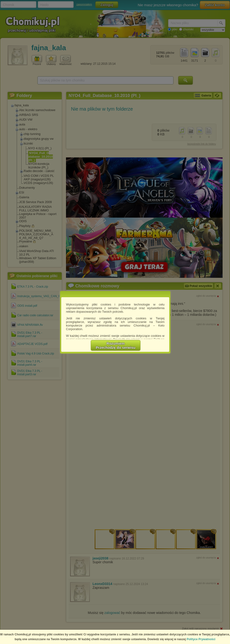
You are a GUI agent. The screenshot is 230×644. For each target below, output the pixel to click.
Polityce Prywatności (201, 639)
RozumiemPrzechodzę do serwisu (116, 345)
